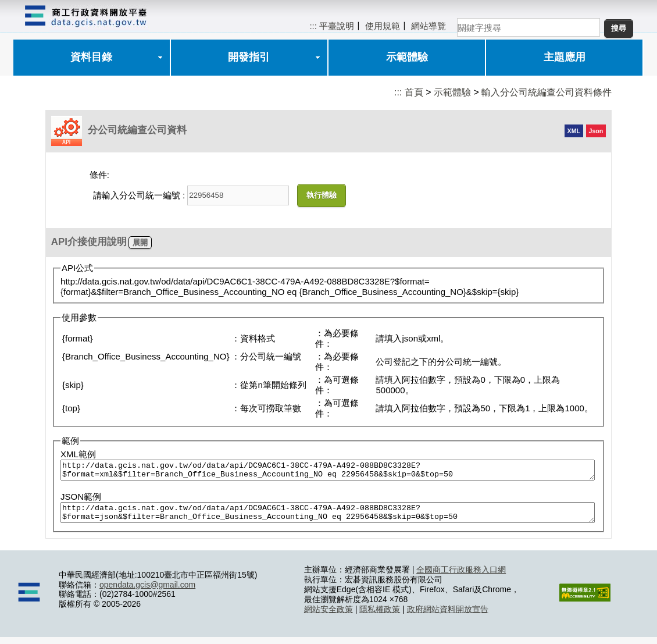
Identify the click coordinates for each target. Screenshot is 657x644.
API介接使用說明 (89, 242)
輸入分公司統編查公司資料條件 (547, 92)
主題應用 (565, 57)
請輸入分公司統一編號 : (139, 195)
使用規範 (383, 26)
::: (313, 26)
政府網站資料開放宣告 (448, 616)
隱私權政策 (380, 616)
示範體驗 (407, 57)
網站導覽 (429, 26)
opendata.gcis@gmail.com (147, 592)
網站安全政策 (328, 616)
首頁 (414, 92)
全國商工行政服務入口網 (461, 577)
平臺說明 (337, 26)
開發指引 (249, 57)
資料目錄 (91, 57)
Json (596, 131)
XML (574, 131)
